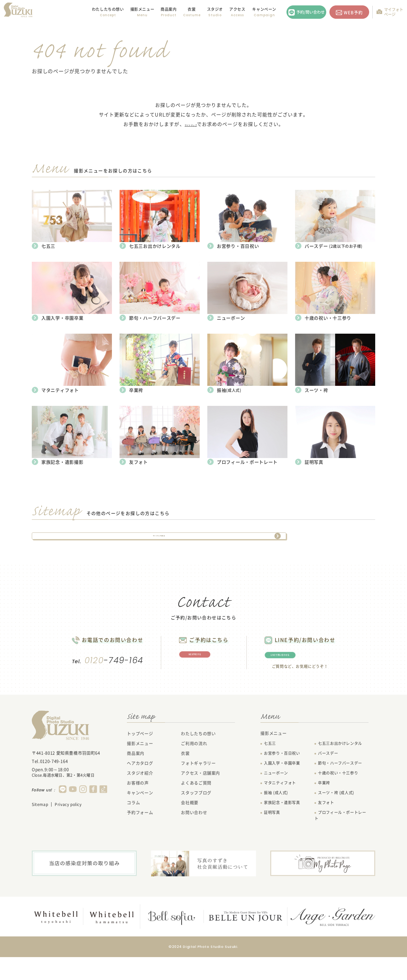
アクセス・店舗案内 (200, 796)
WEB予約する (201, 673)
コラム (133, 826)
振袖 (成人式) (276, 816)
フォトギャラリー (198, 786)
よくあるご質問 (196, 806)
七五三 (270, 767)
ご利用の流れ (194, 767)
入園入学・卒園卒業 (282, 787)
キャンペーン (264, 9)
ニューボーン (276, 796)
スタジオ (215, 9)
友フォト (326, 826)
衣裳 (192, 9)
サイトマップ (191, 124)
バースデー (328, 777)
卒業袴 (324, 806)
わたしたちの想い (108, 9)
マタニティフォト (280, 806)
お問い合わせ (194, 836)
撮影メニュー (140, 767)
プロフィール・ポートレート (340, 839)
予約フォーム (140, 836)
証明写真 (272, 836)
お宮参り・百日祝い (282, 777)
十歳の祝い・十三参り (338, 796)
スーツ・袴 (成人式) (336, 816)
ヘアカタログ (140, 786)
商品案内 (169, 9)
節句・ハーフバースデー (340, 787)
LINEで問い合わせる (313, 674)
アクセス (237, 9)
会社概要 (190, 826)
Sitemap (40, 828)
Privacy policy (68, 828)
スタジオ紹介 (140, 796)
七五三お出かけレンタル (340, 767)
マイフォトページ (394, 12)
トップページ (140, 757)
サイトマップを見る (159, 537)
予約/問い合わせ (310, 12)
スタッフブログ (196, 816)
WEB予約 (353, 12)
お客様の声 (138, 806)
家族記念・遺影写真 (282, 826)
